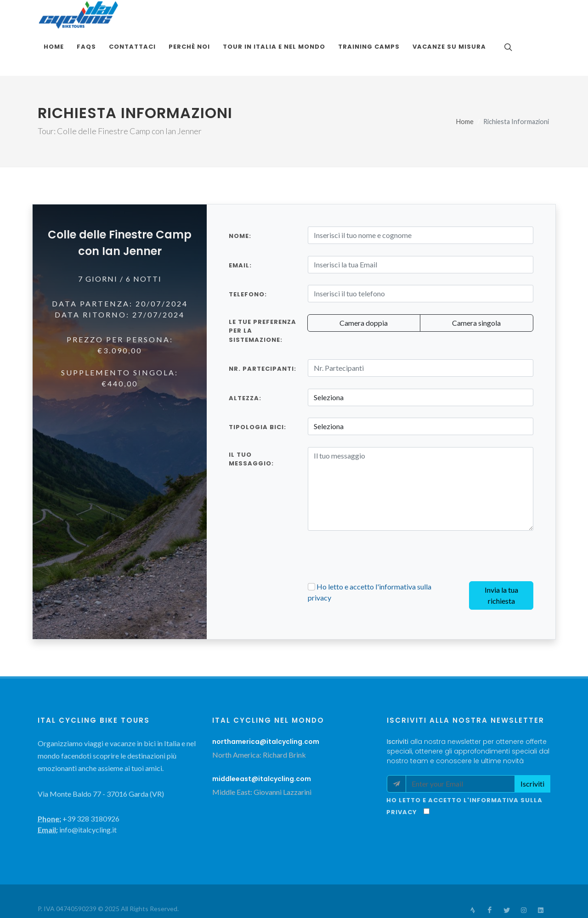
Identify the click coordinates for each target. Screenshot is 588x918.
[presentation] (378, 527)
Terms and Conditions (69, 891)
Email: (240, 236)
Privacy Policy (128, 891)
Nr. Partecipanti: (263, 339)
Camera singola (476, 293)
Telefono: (248, 265)
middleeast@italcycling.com (262, 749)
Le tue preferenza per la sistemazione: (263, 301)
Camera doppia (364, 293)
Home (465, 92)
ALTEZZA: (245, 369)
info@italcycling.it (457, 894)
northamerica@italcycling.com (266, 712)
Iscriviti (532, 754)
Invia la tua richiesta (501, 566)
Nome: (240, 207)
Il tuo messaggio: (251, 430)
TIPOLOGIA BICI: (257, 398)
